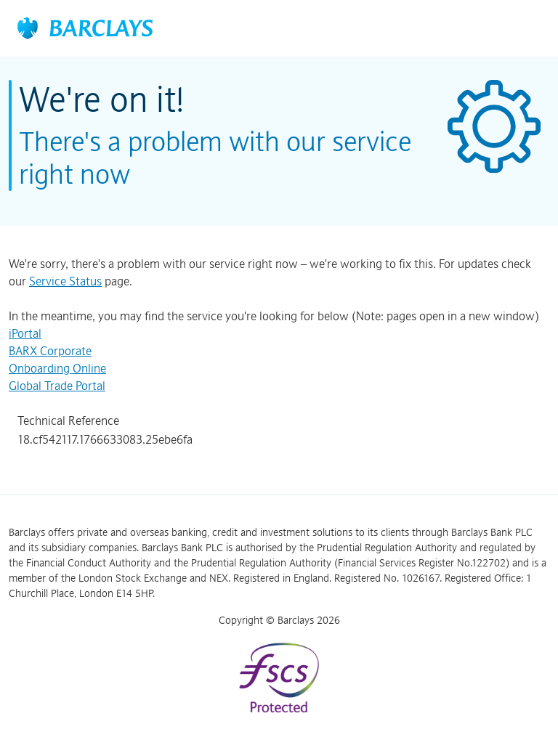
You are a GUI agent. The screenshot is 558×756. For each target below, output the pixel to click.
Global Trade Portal (57, 386)
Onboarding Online (57, 368)
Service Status (65, 281)
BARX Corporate (50, 351)
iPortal (25, 333)
